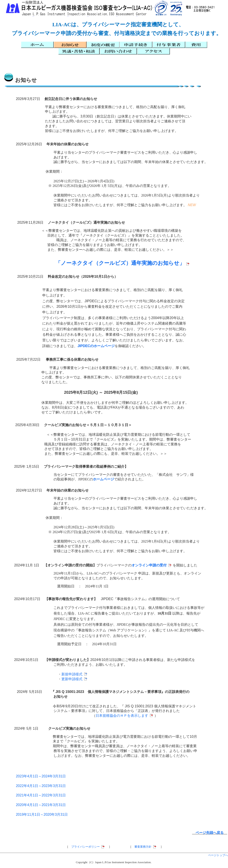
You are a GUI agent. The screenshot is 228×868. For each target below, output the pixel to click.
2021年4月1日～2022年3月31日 (41, 795)
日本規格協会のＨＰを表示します (122, 716)
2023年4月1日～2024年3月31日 (41, 776)
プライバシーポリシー (85, 847)
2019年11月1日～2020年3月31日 (42, 814)
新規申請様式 (72, 674)
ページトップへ (218, 855)
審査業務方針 (143, 847)
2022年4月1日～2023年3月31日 (41, 786)
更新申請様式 (72, 679)
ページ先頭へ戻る (210, 833)
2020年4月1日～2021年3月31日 (41, 805)
